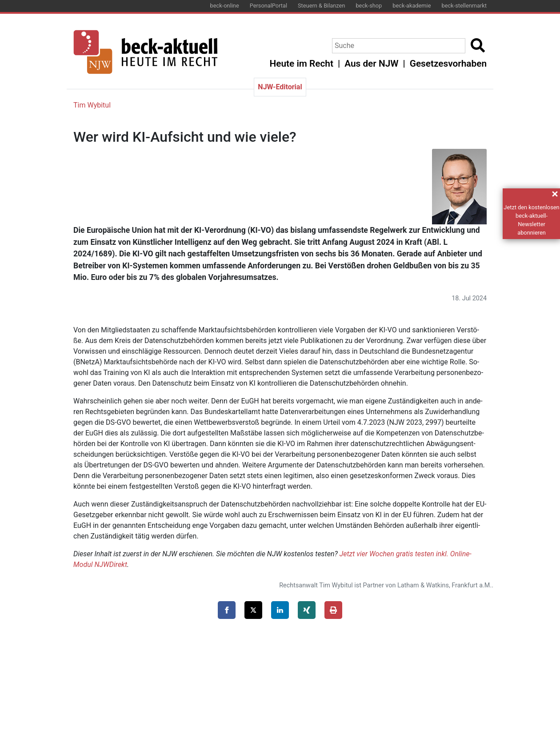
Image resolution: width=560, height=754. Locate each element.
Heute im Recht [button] (302, 64)
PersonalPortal (268, 6)
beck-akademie (412, 6)
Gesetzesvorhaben (448, 64)
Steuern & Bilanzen (321, 6)
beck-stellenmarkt (464, 6)
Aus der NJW (371, 64)
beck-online (225, 6)
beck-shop (369, 6)
